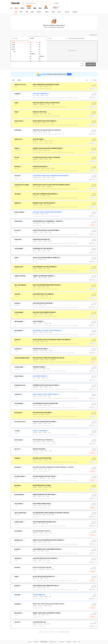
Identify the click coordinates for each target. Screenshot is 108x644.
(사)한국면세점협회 (19, 249)
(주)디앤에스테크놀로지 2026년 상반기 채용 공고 (44, 476)
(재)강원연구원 (18, 558)
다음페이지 (65, 632)
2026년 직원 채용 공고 (38, 321)
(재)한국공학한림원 (19, 322)
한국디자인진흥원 (18, 440)
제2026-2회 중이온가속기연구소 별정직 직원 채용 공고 (46, 394)
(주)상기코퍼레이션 (19, 504)
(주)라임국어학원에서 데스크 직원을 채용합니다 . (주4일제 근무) (48, 221)
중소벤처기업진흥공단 (19, 212)
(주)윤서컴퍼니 (18, 604)
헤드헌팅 (53, 12)
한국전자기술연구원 (19, 121)
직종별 (21, 12)
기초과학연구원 (18, 394)
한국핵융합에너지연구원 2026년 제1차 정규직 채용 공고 (46, 385)
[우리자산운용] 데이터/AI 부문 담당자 (41, 531)
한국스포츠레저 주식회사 (20, 422)
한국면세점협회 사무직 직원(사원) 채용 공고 (43, 249)
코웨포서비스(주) (18, 139)
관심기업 (19, 80)
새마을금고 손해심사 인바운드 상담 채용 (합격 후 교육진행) (46, 613)
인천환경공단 (17, 94)
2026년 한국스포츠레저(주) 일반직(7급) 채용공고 (44, 422)
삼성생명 (16, 577)
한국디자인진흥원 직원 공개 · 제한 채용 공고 (43, 440)
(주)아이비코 (17, 568)
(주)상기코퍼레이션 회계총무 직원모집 (42, 504)
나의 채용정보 (75, 12)
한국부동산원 (17, 167)
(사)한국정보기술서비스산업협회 (22, 185)
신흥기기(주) (17, 449)
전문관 (59, 12)
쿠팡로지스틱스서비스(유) (20, 85)
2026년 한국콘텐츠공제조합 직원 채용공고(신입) (44, 522)
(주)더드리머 (17, 622)
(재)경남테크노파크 (19, 267)
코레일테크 (17, 148)
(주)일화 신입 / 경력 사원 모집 (39, 112)
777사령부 (17, 431)
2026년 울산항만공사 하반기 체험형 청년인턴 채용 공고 (46, 586)
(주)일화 (16, 112)
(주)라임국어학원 (18, 221)
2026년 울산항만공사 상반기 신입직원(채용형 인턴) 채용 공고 (47, 549)
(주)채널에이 (17, 458)
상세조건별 (39, 12)
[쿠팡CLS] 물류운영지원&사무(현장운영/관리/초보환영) (46, 85)
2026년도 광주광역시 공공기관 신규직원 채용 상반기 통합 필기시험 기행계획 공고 (52, 340)
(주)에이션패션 (18, 130)
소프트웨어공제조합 (19, 367)
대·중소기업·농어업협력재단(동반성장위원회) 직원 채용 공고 (47, 285)
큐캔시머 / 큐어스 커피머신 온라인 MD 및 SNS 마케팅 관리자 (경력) (48, 604)
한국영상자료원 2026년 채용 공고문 (41, 239)
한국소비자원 (17, 230)
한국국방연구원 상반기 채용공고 (40, 349)
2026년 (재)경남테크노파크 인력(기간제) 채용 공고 (45, 267)
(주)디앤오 (17, 158)
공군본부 (16, 258)
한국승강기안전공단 (19, 376)
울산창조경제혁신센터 (19, 495)
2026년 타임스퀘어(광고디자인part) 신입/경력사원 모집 (46, 103)
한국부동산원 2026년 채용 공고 (40, 167)
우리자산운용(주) (18, 531)
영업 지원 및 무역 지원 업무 (39, 449)
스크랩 (13, 80)
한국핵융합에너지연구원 (20, 385)
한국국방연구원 (18, 349)
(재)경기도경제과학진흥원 (20, 513)
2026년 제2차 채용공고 (38, 139)
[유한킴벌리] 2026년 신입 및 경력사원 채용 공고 (44, 203)
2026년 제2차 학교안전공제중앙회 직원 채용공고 (44, 312)
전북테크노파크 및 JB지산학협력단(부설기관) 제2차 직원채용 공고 (48, 540)
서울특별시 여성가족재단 (20, 276)
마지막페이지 (68, 632)
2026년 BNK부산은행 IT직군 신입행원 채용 (43, 294)
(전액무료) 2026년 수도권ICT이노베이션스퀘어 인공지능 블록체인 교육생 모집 (51, 185)
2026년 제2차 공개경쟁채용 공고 (40, 94)
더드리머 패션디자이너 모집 (39, 622)
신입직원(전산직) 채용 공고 (39, 367)
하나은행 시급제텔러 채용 (39, 595)
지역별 (15, 12)
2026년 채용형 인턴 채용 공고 (40, 376)
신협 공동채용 (17, 194)
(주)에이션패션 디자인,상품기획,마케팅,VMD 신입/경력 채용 (46, 130)
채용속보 (47, 12)
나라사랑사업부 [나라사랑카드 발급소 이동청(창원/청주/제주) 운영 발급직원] (50, 176)
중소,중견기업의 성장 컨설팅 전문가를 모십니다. (44, 577)
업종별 (32, 12)
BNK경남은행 (17, 486)
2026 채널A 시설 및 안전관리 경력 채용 (42, 458)
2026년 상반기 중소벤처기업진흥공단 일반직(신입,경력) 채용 (47, 212)
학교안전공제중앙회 (19, 312)
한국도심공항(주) (18, 413)
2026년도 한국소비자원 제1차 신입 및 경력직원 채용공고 (46, 230)
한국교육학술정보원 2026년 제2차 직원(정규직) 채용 (45, 403)
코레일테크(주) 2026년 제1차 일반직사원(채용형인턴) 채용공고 (48, 148)
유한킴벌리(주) (18, 203)
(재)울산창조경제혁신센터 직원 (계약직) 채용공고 (44, 495)
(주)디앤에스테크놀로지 (20, 476)
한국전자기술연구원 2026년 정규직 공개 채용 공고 (44, 121)
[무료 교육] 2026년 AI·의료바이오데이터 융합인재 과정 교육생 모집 (48, 358)
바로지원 (92, 225)
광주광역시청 (17, 340)
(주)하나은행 (17, 176)
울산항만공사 (17, 549)
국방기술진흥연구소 (19, 331)
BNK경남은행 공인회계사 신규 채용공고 (42, 485)
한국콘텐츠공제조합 (19, 522)
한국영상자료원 (18, 240)
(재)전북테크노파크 (19, 540)
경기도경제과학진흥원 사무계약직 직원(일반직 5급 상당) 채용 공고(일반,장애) (51, 513)
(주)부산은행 (17, 294)
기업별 (27, 12)
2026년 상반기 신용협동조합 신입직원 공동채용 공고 (45, 194)
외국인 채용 (67, 12)
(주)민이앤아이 (18, 467)
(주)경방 (16, 103)
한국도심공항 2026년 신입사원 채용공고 (42, 413)
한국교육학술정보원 (19, 404)
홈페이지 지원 (92, 88)
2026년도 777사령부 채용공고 (40, 431)
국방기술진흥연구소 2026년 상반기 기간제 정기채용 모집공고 (47, 331)
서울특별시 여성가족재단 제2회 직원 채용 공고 (43, 276)
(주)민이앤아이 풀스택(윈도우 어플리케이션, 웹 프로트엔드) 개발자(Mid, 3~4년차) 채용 (53, 467)
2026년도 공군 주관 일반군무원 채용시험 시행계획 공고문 (46, 258)
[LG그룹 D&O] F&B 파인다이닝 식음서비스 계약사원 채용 (46, 157)
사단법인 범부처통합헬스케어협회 (22, 358)
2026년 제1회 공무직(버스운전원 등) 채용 (42, 303)
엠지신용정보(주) (18, 613)
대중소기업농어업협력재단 (20, 285)
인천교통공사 (17, 303)
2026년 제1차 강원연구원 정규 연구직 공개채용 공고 (45, 558)
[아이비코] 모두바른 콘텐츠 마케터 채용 (42, 567)
